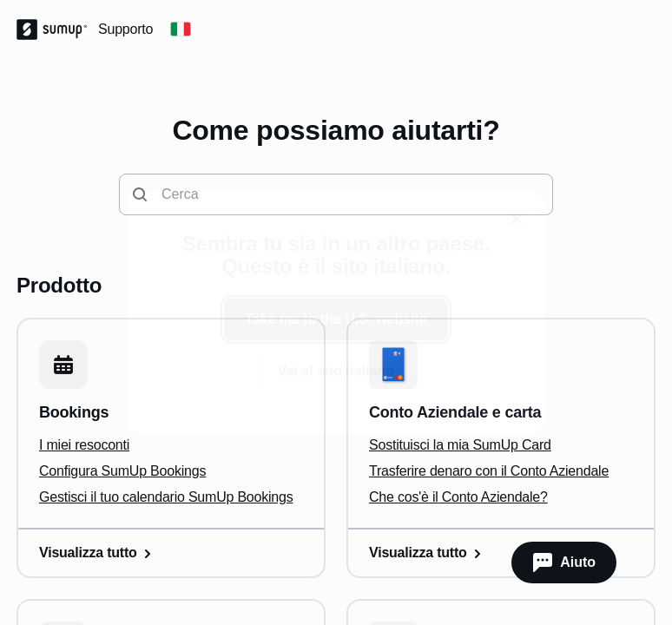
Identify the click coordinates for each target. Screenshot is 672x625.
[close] (517, 219)
